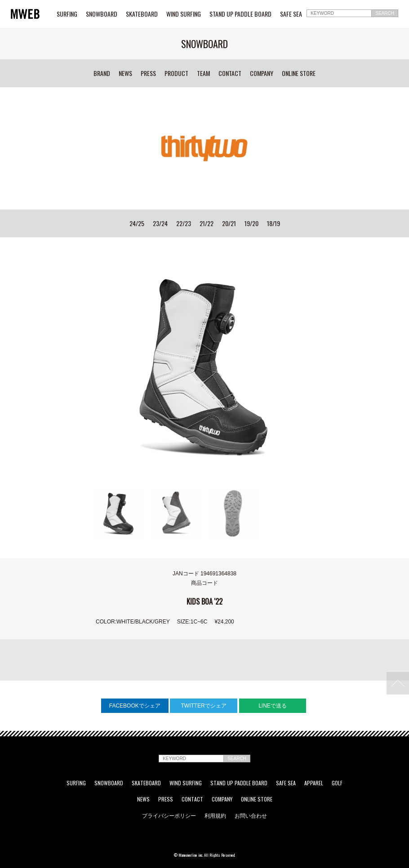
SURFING (67, 14)
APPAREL (314, 783)
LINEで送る (273, 706)
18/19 (273, 223)
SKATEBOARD (142, 14)
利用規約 (215, 815)
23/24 (160, 223)
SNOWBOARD (102, 14)
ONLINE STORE (299, 73)
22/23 (184, 223)
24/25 (137, 223)
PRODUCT (176, 73)
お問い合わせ (251, 815)
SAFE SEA (291, 14)
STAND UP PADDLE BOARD (240, 14)
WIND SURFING (184, 14)
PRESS (148, 73)
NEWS (125, 73)
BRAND (102, 73)
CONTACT (230, 73)
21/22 (207, 223)
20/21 (229, 223)
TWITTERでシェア (203, 706)
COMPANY (262, 73)
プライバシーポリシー (169, 815)
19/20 (251, 223)
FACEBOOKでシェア (135, 706)
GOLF (337, 783)
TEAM (203, 73)
